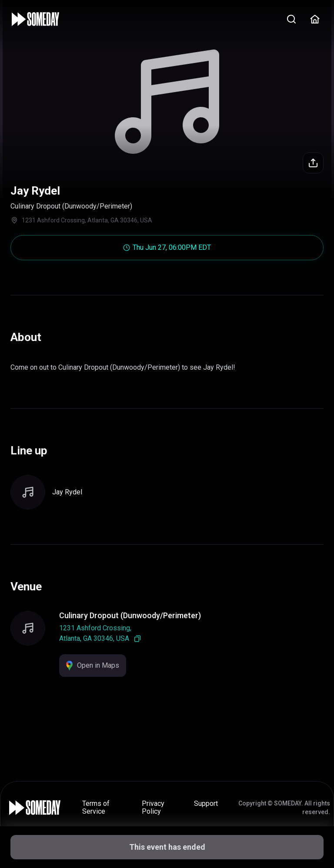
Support (206, 803)
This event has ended (167, 847)
